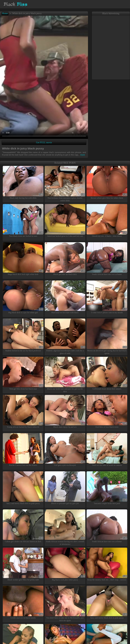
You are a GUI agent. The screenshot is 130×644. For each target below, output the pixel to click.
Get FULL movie (44, 143)
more (82, 155)
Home (5, 13)
